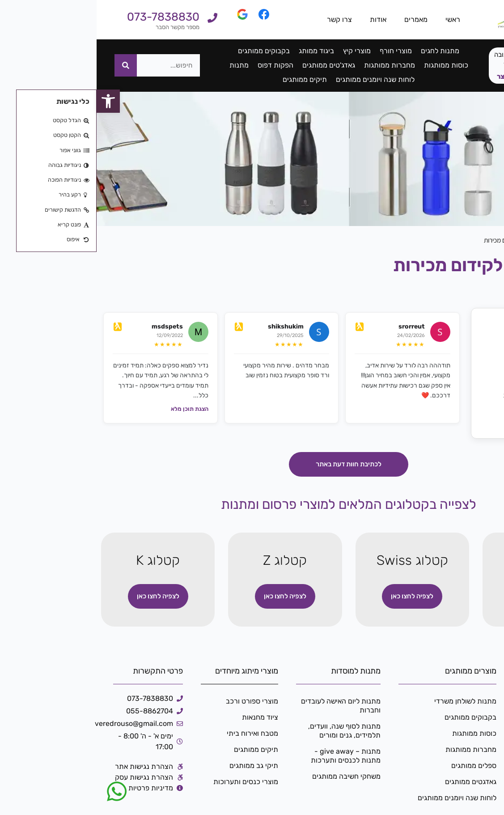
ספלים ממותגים (377, 766)
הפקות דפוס (179, 65)
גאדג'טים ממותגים (232, 65)
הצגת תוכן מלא (93, 409)
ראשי (356, 19)
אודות (282, 19)
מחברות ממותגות (293, 65)
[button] (12, 101)
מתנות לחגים (343, 51)
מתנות (142, 65)
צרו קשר (243, 19)
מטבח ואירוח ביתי (156, 733)
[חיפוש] (29, 65)
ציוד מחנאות (163, 717)
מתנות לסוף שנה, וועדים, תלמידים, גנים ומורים (248, 731)
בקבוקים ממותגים (167, 51)
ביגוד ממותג (220, 51)
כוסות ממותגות (349, 65)
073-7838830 (67, 17)
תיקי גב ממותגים (157, 766)
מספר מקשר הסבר (81, 27)
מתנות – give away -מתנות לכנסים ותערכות (249, 756)
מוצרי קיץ (260, 51)
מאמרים (319, 19)
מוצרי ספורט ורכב (155, 701)
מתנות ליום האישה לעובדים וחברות (244, 706)
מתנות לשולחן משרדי (369, 701)
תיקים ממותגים (208, 79)
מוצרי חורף (299, 51)
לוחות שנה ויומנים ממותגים (279, 79)
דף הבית (483, 240)
